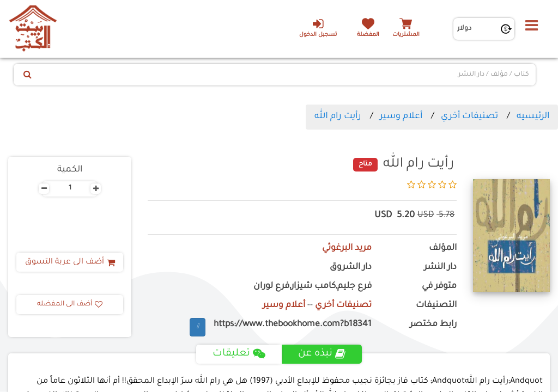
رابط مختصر (433, 325)
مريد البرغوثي (347, 249)
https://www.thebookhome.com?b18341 (293, 325)
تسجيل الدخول (318, 28)
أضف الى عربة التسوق (70, 262)
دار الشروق (351, 268)
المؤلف (443, 249)
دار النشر (440, 268)
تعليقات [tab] (239, 354)
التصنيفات (436, 306)
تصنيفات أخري (469, 117)
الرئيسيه (533, 117)
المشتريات (406, 35)
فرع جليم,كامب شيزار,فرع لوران (313, 287)
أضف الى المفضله (70, 304)
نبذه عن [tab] (322, 354)
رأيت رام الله (338, 117)
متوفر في (439, 287)
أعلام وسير (401, 117)
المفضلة (368, 35)
